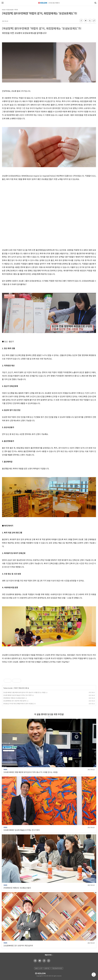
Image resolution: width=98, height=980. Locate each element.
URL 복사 (94, 21)
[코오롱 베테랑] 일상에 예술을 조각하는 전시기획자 (17, 695)
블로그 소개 (38, 968)
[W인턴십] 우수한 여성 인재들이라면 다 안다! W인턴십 (18, 704)
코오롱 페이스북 (44, 961)
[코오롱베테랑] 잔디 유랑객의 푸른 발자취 (15, 701)
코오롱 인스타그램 (48, 961)
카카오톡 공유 (85, 21)
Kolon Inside (10, 10)
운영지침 (47, 968)
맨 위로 (94, 975)
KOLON (37, 973)
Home (4, 10)
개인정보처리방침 (57, 968)
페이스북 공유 (81, 21)
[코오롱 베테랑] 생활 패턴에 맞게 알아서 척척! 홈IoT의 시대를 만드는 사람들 (24, 692)
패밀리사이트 (48, 955)
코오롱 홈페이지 (35, 961)
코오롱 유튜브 (39, 961)
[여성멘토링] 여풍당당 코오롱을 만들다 (14, 698)
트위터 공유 (90, 21)
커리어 (16, 10)
